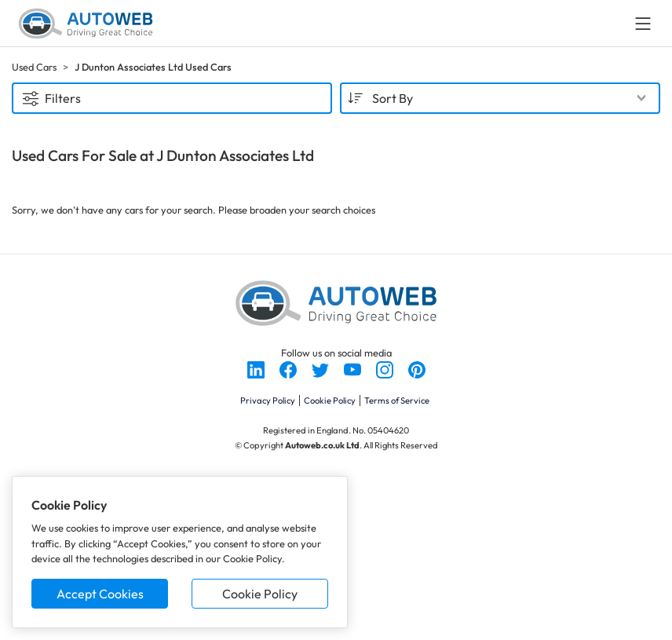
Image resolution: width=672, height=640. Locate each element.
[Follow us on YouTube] (354, 368)
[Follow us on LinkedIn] (257, 368)
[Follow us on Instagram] (386, 368)
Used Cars (34, 67)
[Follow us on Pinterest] (417, 368)
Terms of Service (397, 400)
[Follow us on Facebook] (289, 368)
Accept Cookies (100, 594)
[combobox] (500, 98)
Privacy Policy (268, 400)
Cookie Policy (260, 594)
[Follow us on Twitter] (321, 368)
